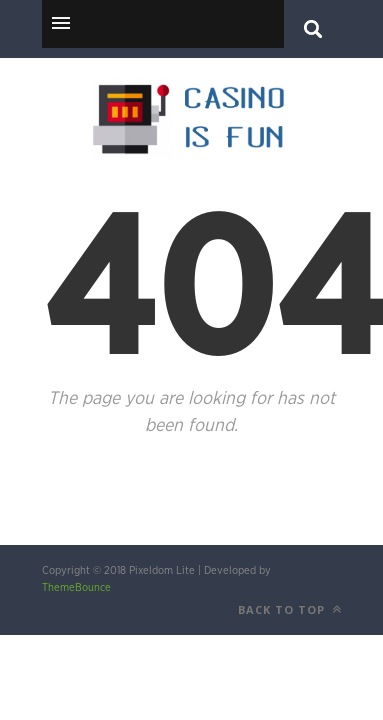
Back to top (290, 609)
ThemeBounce (76, 587)
